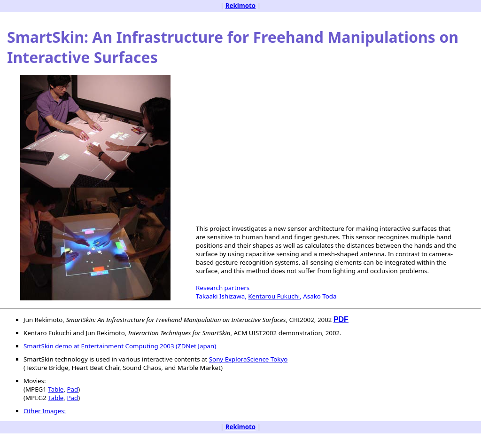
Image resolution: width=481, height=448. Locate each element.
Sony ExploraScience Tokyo (248, 359)
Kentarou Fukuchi (274, 296)
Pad (72, 389)
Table (56, 389)
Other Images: (45, 411)
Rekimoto (240, 6)
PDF (341, 319)
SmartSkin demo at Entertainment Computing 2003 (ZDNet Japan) (120, 346)
